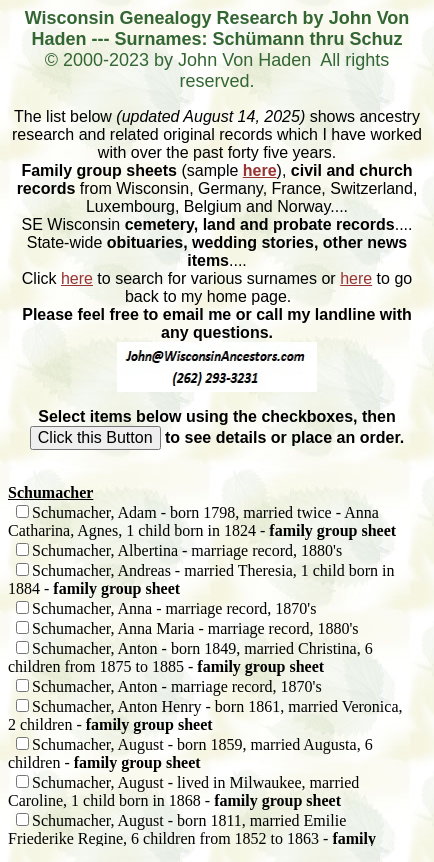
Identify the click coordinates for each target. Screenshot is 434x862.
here (260, 170)
